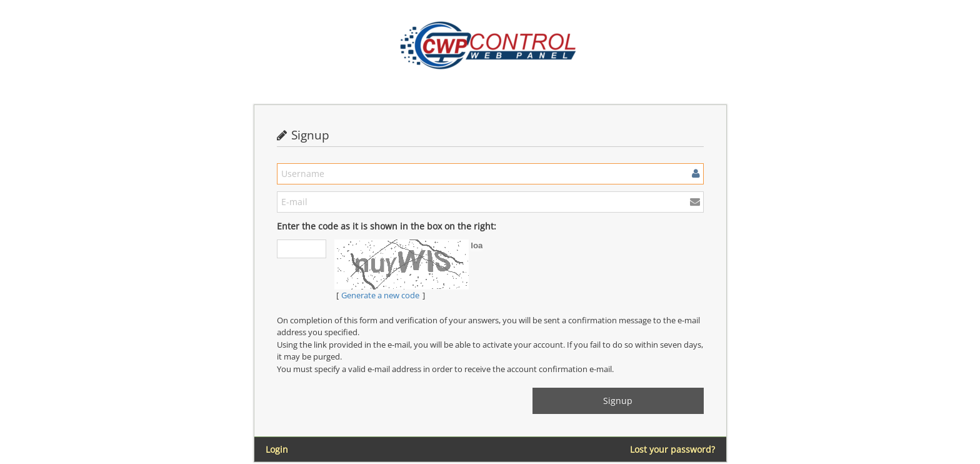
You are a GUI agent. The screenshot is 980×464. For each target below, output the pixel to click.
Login (277, 449)
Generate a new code (380, 295)
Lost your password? (672, 449)
